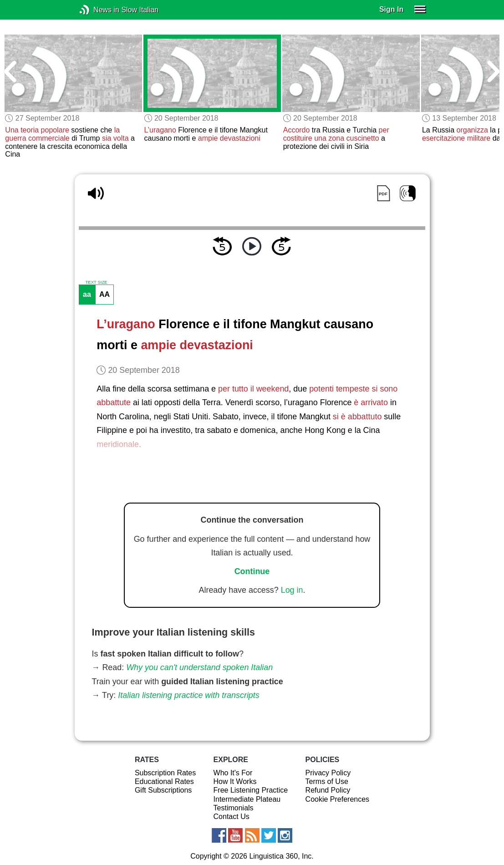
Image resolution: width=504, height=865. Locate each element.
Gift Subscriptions (163, 790)
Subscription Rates (165, 773)
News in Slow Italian (98, 10)
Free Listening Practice (251, 790)
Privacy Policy (328, 773)
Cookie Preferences (338, 799)
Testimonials (234, 808)
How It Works (235, 781)
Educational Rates (164, 781)
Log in (292, 590)
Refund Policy (328, 790)
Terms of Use (327, 781)
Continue (252, 571)
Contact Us (232, 817)
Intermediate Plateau (247, 799)
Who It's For (233, 773)
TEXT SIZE (96, 282)
